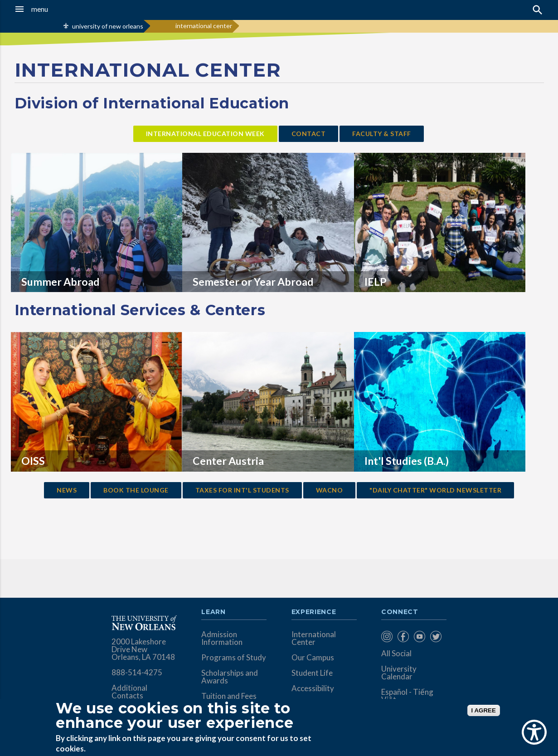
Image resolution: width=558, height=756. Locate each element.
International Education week (205, 134)
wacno (330, 490)
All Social (396, 653)
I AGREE (484, 710)
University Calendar (399, 673)
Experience (314, 612)
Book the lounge (136, 490)
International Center (314, 638)
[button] (53, 9)
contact (309, 134)
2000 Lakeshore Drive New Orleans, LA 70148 (143, 649)
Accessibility (313, 688)
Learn (213, 612)
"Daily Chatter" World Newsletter (435, 490)
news (67, 490)
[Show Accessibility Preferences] (534, 732)
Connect (400, 612)
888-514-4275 (137, 672)
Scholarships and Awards (230, 677)
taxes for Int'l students (242, 490)
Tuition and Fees (229, 696)
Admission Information (222, 638)
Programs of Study (234, 657)
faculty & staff (382, 134)
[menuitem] (387, 637)
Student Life (312, 673)
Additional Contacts (129, 692)
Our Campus (313, 657)
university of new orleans (108, 26)
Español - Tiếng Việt (407, 696)
